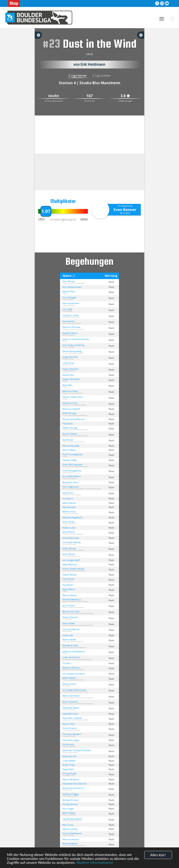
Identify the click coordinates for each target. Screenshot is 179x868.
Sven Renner (125, 210)
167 (89, 96)
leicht (54, 96)
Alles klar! (158, 855)
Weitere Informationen (95, 863)
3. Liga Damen (101, 76)
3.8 (125, 96)
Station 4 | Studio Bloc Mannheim (90, 83)
